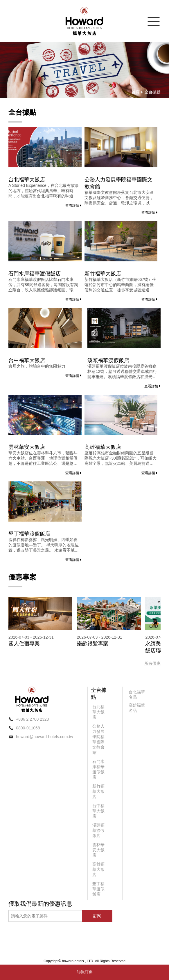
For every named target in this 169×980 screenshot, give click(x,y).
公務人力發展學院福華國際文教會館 (118, 183)
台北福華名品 (137, 694)
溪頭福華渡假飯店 (108, 360)
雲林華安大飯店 (27, 447)
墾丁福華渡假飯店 (29, 534)
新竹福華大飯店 (103, 274)
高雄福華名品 (137, 708)
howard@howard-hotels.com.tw (44, 737)
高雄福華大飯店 (103, 447)
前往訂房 (84, 972)
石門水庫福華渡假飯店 (35, 274)
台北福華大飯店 (27, 180)
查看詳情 (73, 205)
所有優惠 (152, 663)
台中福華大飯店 (27, 360)
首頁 (136, 92)
